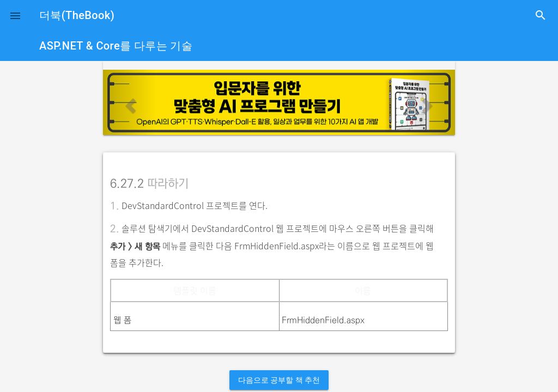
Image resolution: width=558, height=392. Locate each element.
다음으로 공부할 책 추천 (279, 380)
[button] (15, 15)
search (541, 15)
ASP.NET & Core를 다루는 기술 (116, 46)
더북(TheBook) (77, 15)
